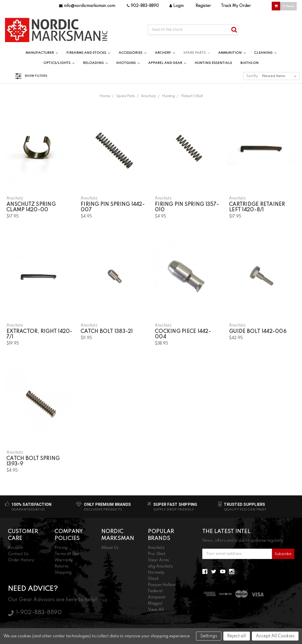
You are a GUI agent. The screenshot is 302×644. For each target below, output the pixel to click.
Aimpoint (157, 597)
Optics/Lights (59, 63)
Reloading (95, 63)
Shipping (63, 573)
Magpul (155, 604)
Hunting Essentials (213, 63)
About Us (110, 548)
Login (177, 6)
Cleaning (265, 53)
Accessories (133, 53)
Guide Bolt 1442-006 (258, 332)
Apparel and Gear (167, 63)
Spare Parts (197, 53)
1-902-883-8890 (39, 613)
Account (16, 548)
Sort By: (253, 76)
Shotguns (128, 63)
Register (203, 6)
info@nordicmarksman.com (87, 6)
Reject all (237, 636)
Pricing (61, 548)
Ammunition (232, 53)
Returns (62, 566)
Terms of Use (67, 554)
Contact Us (18, 554)
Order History (21, 560)
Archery (165, 53)
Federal (155, 591)
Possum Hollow (162, 585)
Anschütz (156, 548)
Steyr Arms (158, 560)
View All (156, 610)
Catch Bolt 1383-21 (107, 332)
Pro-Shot (157, 554)
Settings (209, 636)
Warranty (64, 560)
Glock (153, 579)
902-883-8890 (143, 6)
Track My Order (236, 6)
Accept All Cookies (275, 636)
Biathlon (250, 63)
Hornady (156, 573)
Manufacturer (42, 53)
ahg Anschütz (160, 566)
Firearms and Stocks (88, 53)
